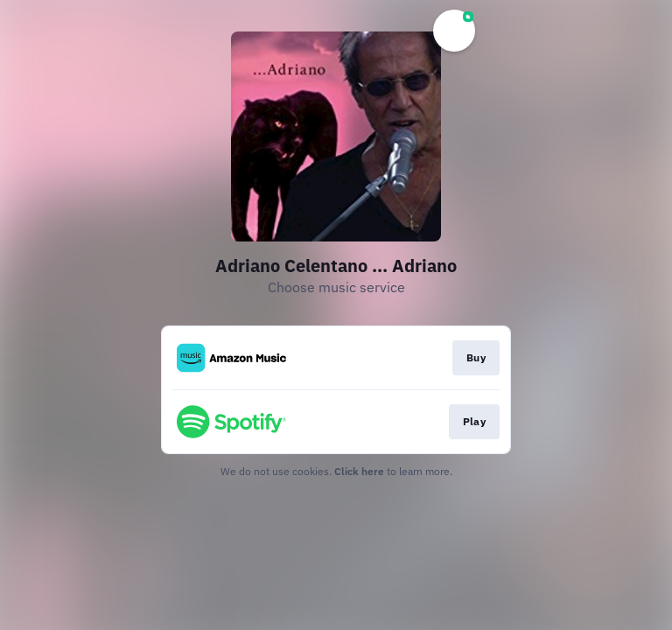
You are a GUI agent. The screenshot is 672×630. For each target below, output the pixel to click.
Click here (359, 471)
